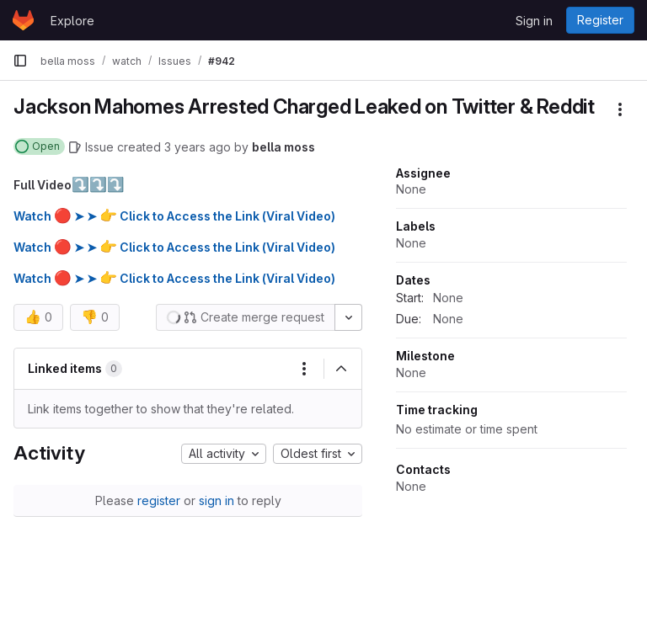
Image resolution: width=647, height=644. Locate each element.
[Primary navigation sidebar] (20, 61)
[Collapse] (341, 369)
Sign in (534, 21)
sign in (217, 500)
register (159, 500)
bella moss (283, 147)
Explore (72, 21)
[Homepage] (23, 20)
